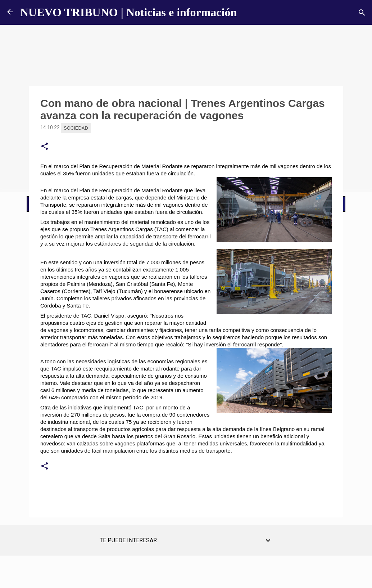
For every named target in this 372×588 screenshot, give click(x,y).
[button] (45, 147)
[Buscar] (362, 13)
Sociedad (76, 128)
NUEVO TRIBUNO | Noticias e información (128, 12)
